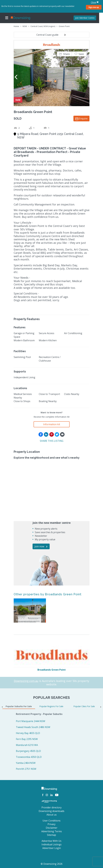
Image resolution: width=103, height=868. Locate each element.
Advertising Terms (52, 831)
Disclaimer (52, 828)
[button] (64, 54)
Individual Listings (51, 844)
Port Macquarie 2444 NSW (31, 721)
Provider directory (51, 807)
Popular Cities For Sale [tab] (84, 706)
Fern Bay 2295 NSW (27, 739)
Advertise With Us (51, 841)
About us (52, 815)
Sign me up (94, 7)
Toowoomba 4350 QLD (29, 757)
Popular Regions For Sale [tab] (51, 706)
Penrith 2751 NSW (26, 769)
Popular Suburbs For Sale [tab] (19, 706)
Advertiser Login (52, 848)
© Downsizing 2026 (52, 864)
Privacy (51, 824)
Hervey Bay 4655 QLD (28, 733)
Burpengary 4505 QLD (28, 751)
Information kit (52, 424)
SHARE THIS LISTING (52, 441)
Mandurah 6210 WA (27, 745)
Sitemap (51, 835)
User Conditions (51, 821)
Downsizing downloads (51, 811)
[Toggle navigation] (7, 18)
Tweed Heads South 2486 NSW (33, 727)
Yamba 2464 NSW (26, 763)
